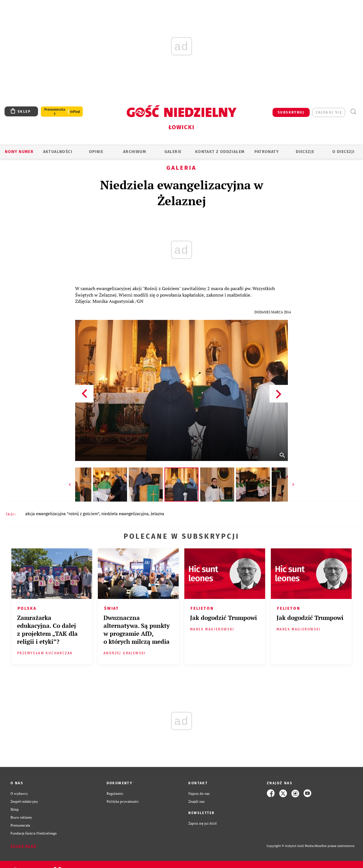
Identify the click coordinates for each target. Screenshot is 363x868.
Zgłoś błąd (24, 846)
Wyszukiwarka (353, 112)
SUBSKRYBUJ (291, 112)
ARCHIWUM (135, 152)
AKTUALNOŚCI (58, 152)
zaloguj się (329, 112)
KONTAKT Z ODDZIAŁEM (220, 152)
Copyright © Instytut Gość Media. (291, 846)
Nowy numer (19, 152)
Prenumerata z (55, 112)
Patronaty (267, 152)
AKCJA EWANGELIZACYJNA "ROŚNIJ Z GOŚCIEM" (62, 514)
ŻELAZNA (157, 514)
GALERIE (173, 152)
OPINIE (96, 152)
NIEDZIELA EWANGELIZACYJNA (125, 514)
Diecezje (305, 152)
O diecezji (343, 152)
